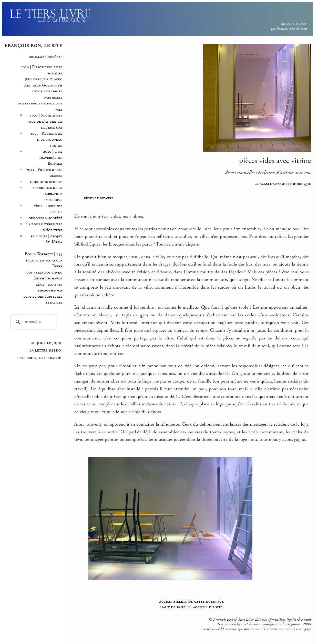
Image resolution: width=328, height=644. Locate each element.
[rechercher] (33, 322)
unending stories (46, 182)
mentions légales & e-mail (291, 620)
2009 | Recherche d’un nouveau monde (46, 140)
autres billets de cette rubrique (191, 601)
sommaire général (46, 57)
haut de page (173, 607)
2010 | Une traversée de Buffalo (51, 158)
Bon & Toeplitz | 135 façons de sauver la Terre (44, 260)
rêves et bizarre (99, 198)
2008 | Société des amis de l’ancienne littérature (45, 121)
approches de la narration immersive (47, 194)
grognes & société (45, 218)
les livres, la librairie (39, 358)
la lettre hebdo (45, 350)
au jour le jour (46, 343)
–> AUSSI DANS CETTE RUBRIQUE (283, 184)
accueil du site (208, 607)
